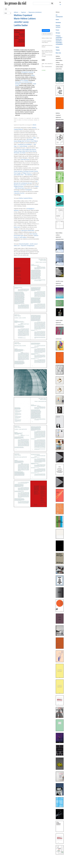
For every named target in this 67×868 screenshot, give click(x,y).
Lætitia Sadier (21, 25)
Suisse (57, 47)
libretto (35, 125)
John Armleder (30, 139)
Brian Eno (19, 149)
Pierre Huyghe (26, 149)
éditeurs (16, 12)
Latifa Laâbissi (23, 237)
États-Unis (58, 53)
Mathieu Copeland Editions (26, 198)
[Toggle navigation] (6, 9)
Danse (57, 20)
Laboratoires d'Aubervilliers (28, 231)
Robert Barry (18, 82)
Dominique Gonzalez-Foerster (31, 171)
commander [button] (46, 30)
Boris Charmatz (33, 234)
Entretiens (58, 23)
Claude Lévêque (18, 151)
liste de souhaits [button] (47, 34)
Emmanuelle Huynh (19, 236)
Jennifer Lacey (21, 22)
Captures (23, 12)
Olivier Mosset (33, 151)
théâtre (33, 75)
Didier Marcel (26, 151)
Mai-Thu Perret (26, 141)
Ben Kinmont (33, 149)
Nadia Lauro (17, 227)
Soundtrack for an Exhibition (25, 144)
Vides (34, 138)
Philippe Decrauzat (18, 186)
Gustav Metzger (18, 141)
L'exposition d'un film (19, 193)
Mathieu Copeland (23, 15)
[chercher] (42, 3)
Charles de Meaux (18, 171)
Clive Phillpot (34, 141)
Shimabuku (17, 153)
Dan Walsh (23, 153)
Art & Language (24, 80)
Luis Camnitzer (25, 82)
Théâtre (58, 50)
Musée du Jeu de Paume (20, 185)
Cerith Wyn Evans (25, 160)
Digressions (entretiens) (35, 12)
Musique (58, 33)
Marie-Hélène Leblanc (25, 19)
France (57, 30)
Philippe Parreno (26, 173)
